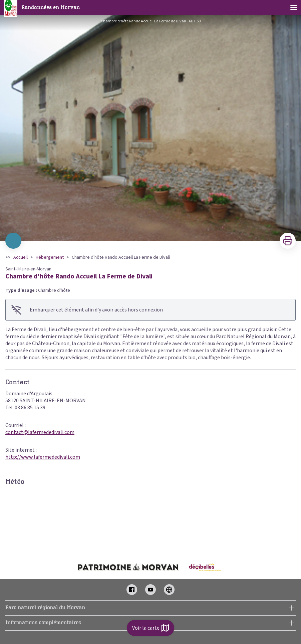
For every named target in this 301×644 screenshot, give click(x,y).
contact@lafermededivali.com (40, 432)
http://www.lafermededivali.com (43, 457)
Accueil (21, 257)
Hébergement (50, 257)
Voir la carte (150, 628)
